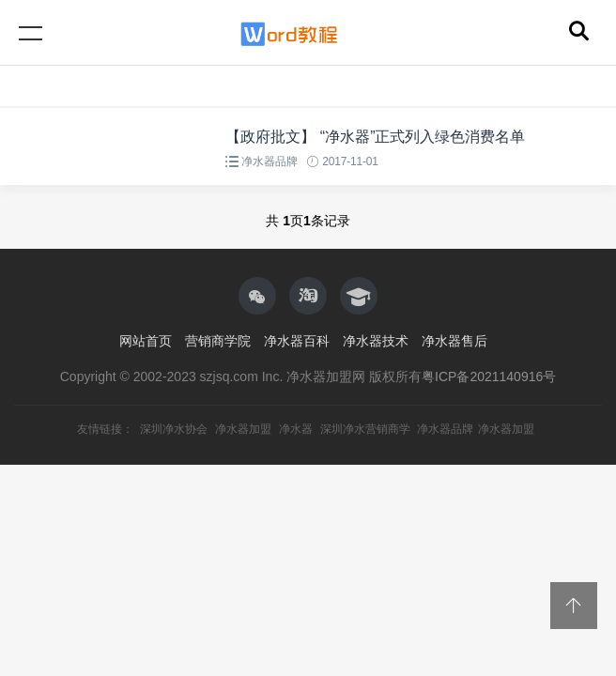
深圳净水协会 (174, 429)
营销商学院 (218, 341)
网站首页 (146, 341)
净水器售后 (454, 341)
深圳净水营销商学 (365, 429)
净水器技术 (376, 341)
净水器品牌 (269, 161)
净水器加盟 (243, 429)
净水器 (296, 429)
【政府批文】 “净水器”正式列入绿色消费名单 (375, 137)
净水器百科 (297, 341)
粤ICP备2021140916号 (489, 376)
